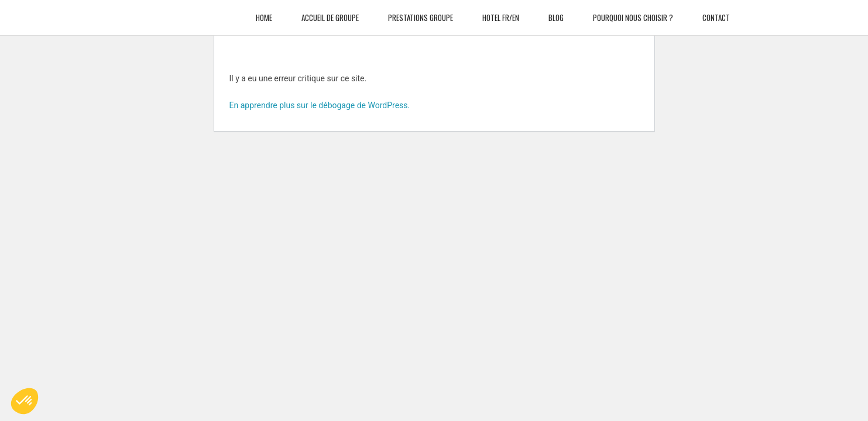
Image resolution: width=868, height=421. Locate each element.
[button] (25, 401)
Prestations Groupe (421, 12)
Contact (716, 12)
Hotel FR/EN (501, 12)
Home (264, 12)
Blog (556, 12)
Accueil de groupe (330, 12)
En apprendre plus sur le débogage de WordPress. (320, 105)
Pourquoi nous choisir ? (633, 12)
